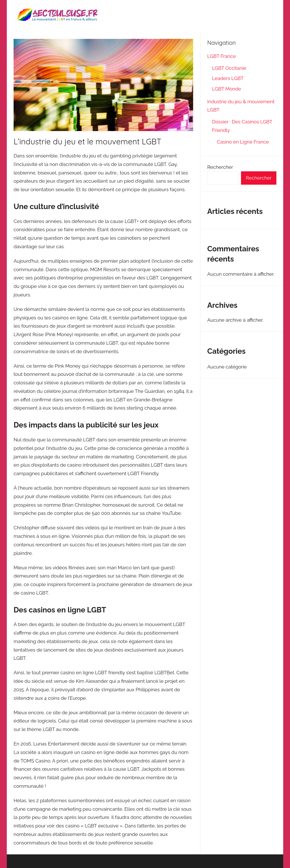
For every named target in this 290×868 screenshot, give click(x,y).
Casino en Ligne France (243, 142)
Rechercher (220, 167)
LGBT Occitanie (229, 68)
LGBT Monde (227, 89)
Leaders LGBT (228, 78)
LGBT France (222, 56)
